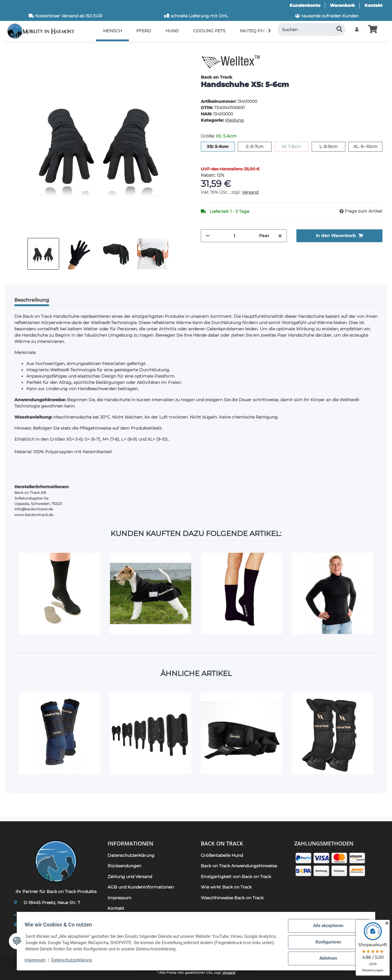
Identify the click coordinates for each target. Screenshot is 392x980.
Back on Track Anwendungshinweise (239, 866)
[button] (357, 29)
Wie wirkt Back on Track (226, 887)
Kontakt (373, 5)
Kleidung (234, 120)
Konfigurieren (326, 943)
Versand (250, 192)
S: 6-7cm (259, 146)
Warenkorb (342, 5)
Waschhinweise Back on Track (232, 898)
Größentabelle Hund (222, 855)
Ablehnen (326, 959)
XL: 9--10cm (368, 146)
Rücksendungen (124, 866)
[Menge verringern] (208, 236)
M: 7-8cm (295, 146)
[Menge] (234, 236)
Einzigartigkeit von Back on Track (236, 877)
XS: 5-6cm (221, 146)
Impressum (37, 961)
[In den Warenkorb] (14, 49)
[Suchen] (312, 29)
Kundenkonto (305, 5)
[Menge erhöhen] (280, 236)
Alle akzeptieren (326, 928)
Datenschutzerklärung (73, 961)
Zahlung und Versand (130, 877)
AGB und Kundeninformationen (141, 887)
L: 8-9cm (332, 146)
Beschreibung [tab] (32, 300)
